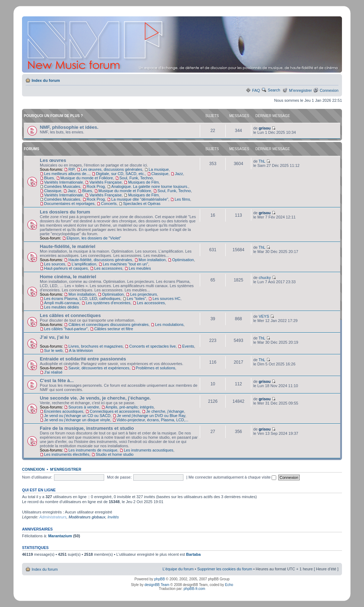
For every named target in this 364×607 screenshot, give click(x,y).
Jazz (179, 174)
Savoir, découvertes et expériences (99, 368)
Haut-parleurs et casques (66, 268)
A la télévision (81, 350)
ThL (262, 161)
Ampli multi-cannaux (62, 303)
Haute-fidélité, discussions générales (100, 260)
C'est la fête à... (57, 381)
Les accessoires (108, 268)
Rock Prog (96, 186)
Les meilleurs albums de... (67, 174)
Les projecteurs (143, 294)
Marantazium (60, 536)
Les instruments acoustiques (148, 450)
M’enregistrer (300, 90)
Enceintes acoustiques (64, 411)
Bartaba (194, 554)
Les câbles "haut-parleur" (66, 329)
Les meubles (140, 268)
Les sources (55, 264)
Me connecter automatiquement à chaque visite (232, 477)
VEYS (264, 316)
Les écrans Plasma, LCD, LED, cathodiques (82, 299)
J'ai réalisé (53, 372)
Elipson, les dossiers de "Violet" (94, 238)
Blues (49, 178)
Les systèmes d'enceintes (108, 303)
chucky (265, 278)
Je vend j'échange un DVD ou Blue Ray (151, 416)
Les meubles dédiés (61, 307)
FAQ (256, 90)
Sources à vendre (84, 407)
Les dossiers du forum (65, 212)
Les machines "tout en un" (125, 264)
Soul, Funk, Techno (136, 178)
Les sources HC (166, 299)
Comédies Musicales (62, 186)
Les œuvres (53, 160)
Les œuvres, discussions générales (112, 169)
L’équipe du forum (178, 569)
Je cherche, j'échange (165, 411)
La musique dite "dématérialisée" (140, 199)
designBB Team (157, 585)
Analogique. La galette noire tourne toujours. (150, 186)
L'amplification (84, 264)
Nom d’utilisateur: (37, 477)
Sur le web (53, 350)
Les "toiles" (136, 299)
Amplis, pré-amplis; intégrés (130, 407)
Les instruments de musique (93, 450)
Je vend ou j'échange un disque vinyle (77, 420)
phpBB (160, 579)
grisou (265, 128)
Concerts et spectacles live (152, 346)
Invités (113, 517)
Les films (182, 199)
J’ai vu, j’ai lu (54, 337)
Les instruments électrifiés (67, 454)
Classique (160, 174)
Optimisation (183, 260)
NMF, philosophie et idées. (69, 127)
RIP (71, 169)
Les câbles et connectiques (70, 315)
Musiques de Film (143, 182)
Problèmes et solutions (156, 368)
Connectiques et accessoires (115, 411)
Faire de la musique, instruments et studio (87, 428)
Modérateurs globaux (87, 517)
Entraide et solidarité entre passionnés (83, 359)
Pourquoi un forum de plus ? (53, 116)
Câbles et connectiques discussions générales (108, 324)
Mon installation (152, 260)
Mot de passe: (119, 477)
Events (188, 346)
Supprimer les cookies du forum (225, 569)
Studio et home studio (114, 454)
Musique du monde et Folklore (87, 178)
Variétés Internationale (63, 182)
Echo (229, 585)
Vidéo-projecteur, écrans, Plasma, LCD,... (152, 420)
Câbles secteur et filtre (114, 329)
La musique (159, 169)
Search (274, 90)
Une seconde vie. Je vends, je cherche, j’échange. (95, 398)
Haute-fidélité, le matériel (68, 246)
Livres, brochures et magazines (95, 346)
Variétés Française (105, 182)
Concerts (109, 204)
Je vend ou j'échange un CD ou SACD (77, 416)
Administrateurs (53, 517)
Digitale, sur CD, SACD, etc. (121, 174)
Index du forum (46, 80)
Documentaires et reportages (69, 204)
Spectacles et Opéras (142, 204)
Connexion (329, 90)
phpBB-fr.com (195, 589)
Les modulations (169, 324)
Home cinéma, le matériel (68, 277)
